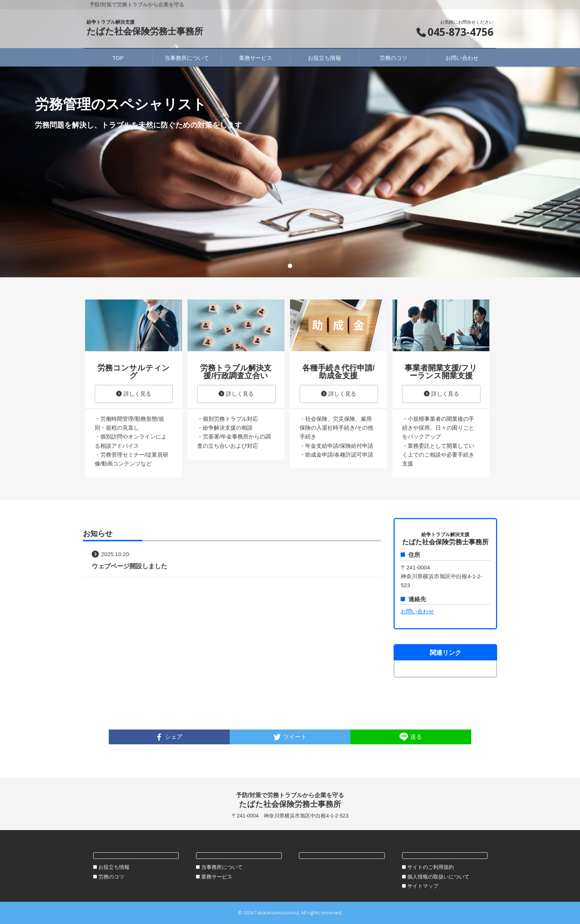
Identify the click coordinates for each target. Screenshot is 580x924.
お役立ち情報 (114, 867)
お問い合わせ (417, 611)
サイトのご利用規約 (431, 867)
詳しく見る (134, 394)
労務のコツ (111, 877)
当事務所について (222, 867)
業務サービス (217, 877)
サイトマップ (423, 886)
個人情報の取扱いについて (438, 877)
